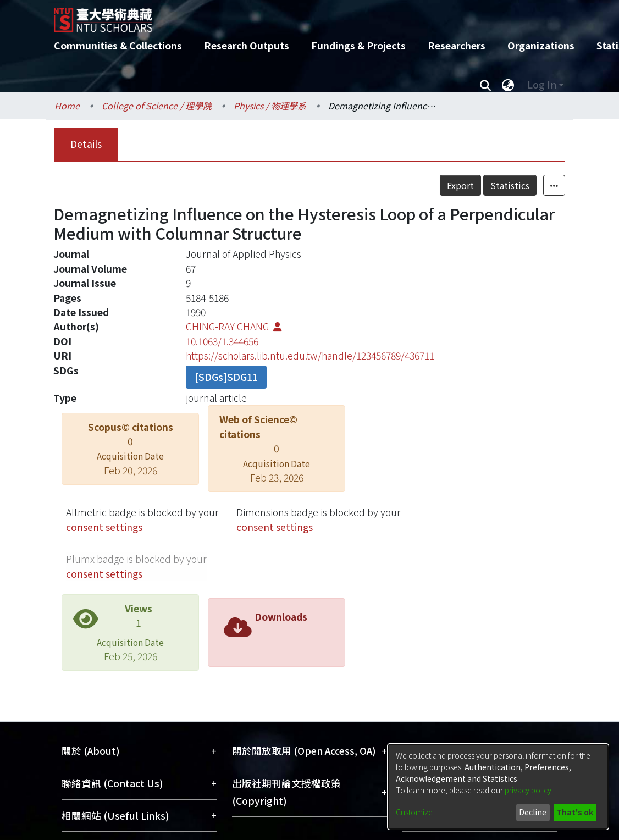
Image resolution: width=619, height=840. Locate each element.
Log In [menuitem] (542, 84)
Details (86, 144)
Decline (533, 812)
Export (485, 185)
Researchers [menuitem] (457, 45)
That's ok (575, 812)
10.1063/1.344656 (222, 341)
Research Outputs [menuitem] (247, 45)
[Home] (300, 16)
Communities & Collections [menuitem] (118, 45)
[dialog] (498, 787)
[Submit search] (485, 85)
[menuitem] (508, 85)
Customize (414, 812)
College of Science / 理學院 (157, 106)
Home (67, 106)
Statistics (534, 185)
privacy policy (528, 790)
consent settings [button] (104, 527)
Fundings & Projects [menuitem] (358, 45)
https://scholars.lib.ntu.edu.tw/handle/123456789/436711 (310, 355)
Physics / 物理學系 (270, 106)
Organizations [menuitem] (541, 45)
